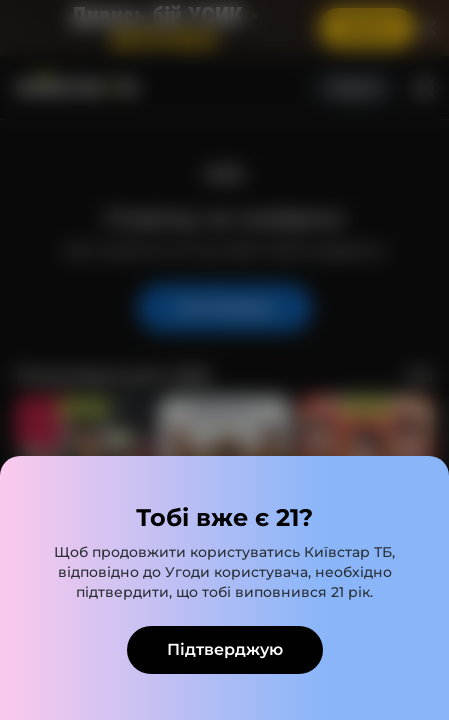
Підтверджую (225, 649)
